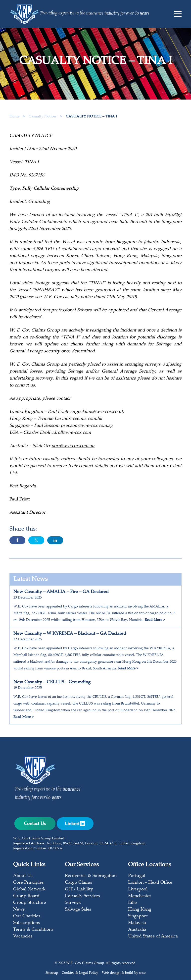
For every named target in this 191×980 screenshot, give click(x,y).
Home (14, 117)
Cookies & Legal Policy (80, 973)
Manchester (140, 896)
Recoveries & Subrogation (91, 876)
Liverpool (138, 889)
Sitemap (52, 973)
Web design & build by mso (124, 973)
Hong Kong (140, 910)
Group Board (26, 896)
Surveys (73, 903)
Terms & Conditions (33, 930)
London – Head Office (150, 883)
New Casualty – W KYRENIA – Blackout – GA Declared (70, 634)
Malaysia (137, 923)
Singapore (138, 916)
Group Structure (30, 903)
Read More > (155, 620)
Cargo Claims (79, 883)
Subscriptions (27, 923)
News (19, 910)
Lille (132, 903)
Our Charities (27, 916)
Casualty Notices (43, 117)
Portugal (137, 876)
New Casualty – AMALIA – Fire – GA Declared (61, 592)
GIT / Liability (79, 889)
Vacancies (23, 936)
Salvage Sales (78, 910)
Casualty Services (82, 896)
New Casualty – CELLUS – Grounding (52, 682)
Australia (137, 930)
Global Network (29, 889)
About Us (23, 876)
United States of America (153, 936)
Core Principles (28, 883)
